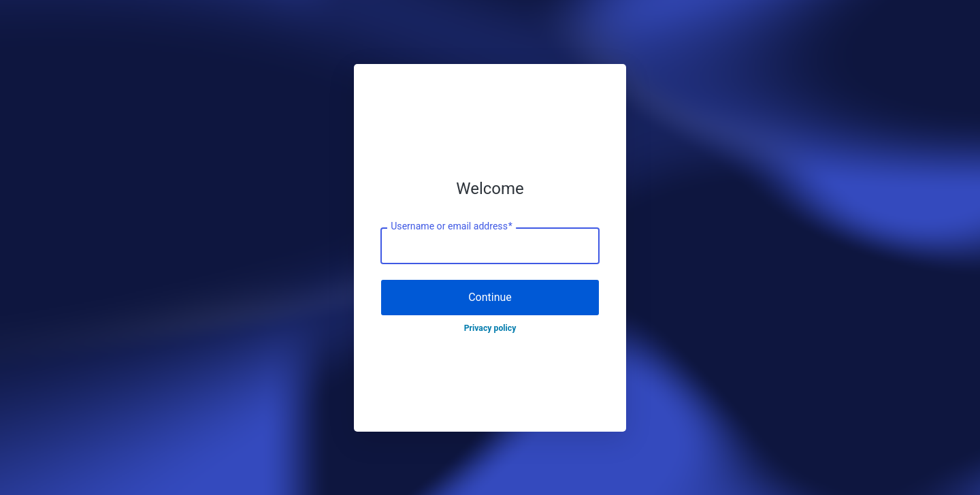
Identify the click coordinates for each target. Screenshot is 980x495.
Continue (490, 297)
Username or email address (452, 227)
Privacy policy (490, 328)
